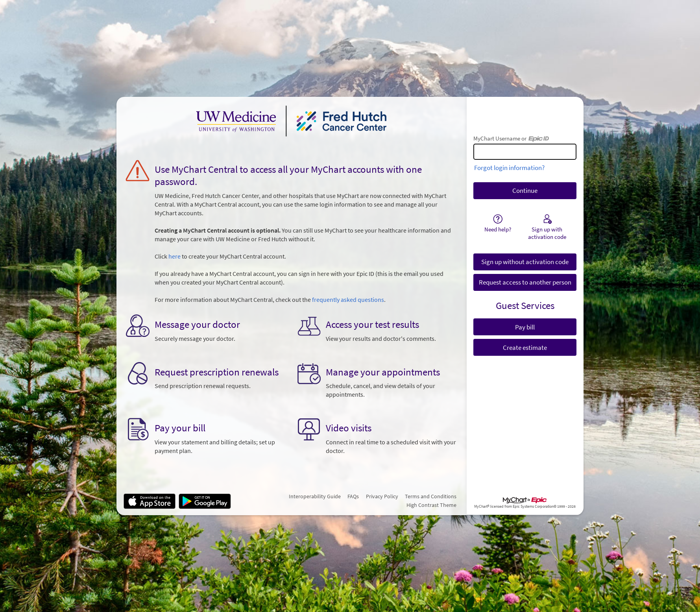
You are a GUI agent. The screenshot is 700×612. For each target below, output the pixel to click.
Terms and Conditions (431, 496)
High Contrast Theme (431, 505)
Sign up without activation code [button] (525, 262)
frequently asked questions (348, 300)
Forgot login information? (509, 168)
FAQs (353, 496)
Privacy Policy (382, 496)
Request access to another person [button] (525, 282)
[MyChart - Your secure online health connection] (292, 121)
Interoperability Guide (315, 496)
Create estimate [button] (525, 348)
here (175, 256)
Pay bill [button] (525, 327)
